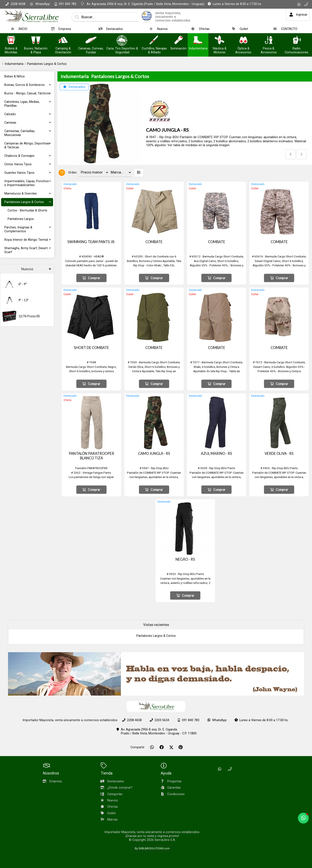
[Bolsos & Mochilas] (11, 40)
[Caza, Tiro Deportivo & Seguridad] (122, 40)
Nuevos (27, 269)
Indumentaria (14, 64)
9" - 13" (23, 300)
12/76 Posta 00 (29, 316)
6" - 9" (23, 284)
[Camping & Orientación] (63, 40)
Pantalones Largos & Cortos (47, 64)
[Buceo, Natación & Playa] (36, 40)
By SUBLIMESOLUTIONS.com (152, 848)
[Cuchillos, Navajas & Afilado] (154, 40)
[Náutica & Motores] (219, 40)
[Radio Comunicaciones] (297, 40)
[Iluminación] (179, 40)
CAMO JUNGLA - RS (167, 130)
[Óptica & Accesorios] (243, 40)
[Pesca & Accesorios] (269, 40)
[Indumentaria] (198, 40)
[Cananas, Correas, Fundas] (91, 40)
